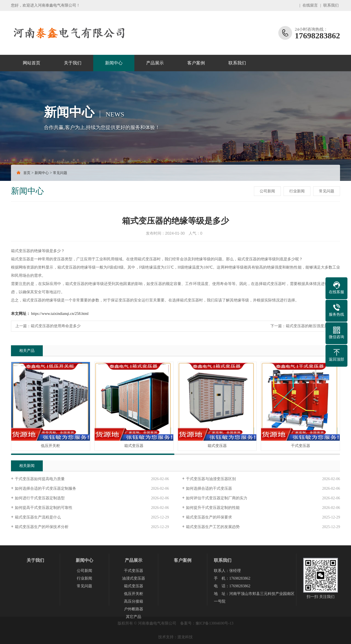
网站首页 (32, 63)
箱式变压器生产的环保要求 (209, 517)
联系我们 (331, 5)
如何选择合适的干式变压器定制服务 (46, 488)
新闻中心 (114, 63)
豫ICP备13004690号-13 (214, 623)
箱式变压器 (134, 586)
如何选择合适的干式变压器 (209, 488)
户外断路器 (134, 609)
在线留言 (310, 5)
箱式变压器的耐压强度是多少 (311, 326)
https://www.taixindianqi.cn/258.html (60, 314)
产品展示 (155, 63)
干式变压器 (134, 571)
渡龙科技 (185, 637)
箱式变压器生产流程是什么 (38, 517)
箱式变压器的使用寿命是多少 (56, 326)
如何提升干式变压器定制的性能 (213, 508)
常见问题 (60, 173)
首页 (27, 173)
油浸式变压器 (134, 578)
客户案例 (196, 63)
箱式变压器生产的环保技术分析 (42, 527)
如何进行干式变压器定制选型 (40, 498)
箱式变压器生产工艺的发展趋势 (213, 527)
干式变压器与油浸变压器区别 (211, 479)
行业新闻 (297, 191)
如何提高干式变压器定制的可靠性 (44, 508)
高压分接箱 (134, 601)
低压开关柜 (134, 594)
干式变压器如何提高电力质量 (40, 479)
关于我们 (73, 63)
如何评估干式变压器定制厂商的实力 (217, 498)
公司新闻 (267, 191)
